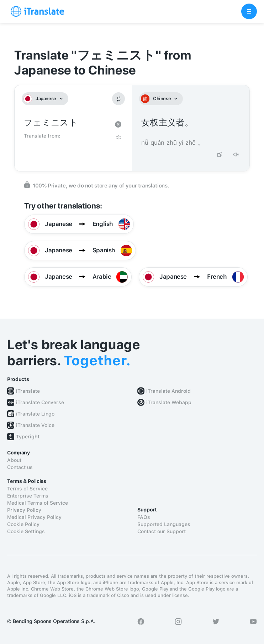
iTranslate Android (168, 391)
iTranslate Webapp (169, 402)
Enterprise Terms (28, 496)
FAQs (144, 517)
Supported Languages (164, 524)
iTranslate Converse (40, 402)
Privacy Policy (24, 510)
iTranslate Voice (35, 425)
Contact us (20, 467)
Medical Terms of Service (38, 503)
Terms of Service (27, 489)
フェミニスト (66, 123)
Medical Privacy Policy (34, 517)
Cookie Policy (23, 524)
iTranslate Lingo (35, 414)
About (14, 460)
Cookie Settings (26, 531)
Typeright (28, 437)
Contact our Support (162, 531)
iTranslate (28, 391)
